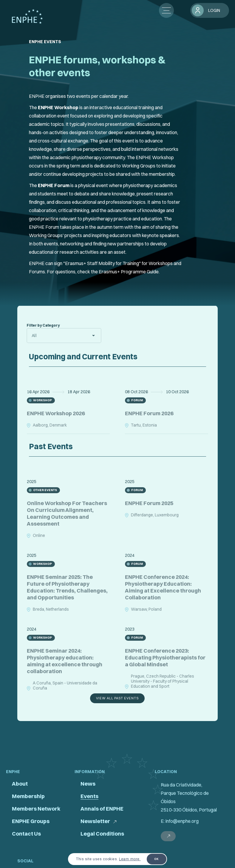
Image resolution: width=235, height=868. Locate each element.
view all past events (117, 698)
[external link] (168, 836)
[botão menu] (166, 10)
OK (157, 859)
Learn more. (130, 859)
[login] (210, 10)
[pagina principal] (27, 16)
